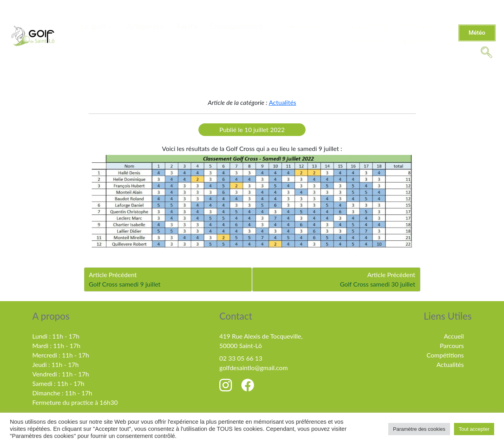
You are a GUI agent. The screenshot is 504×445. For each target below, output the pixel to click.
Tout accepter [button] (474, 429)
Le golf (97, 26)
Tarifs (187, 26)
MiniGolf (416, 42)
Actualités (145, 26)
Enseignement (236, 26)
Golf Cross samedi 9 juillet (125, 284)
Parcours (452, 345)
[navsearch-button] (486, 52)
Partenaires (366, 42)
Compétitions (304, 26)
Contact (417, 26)
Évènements (368, 26)
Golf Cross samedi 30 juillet (377, 284)
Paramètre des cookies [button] (419, 429)
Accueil (454, 336)
